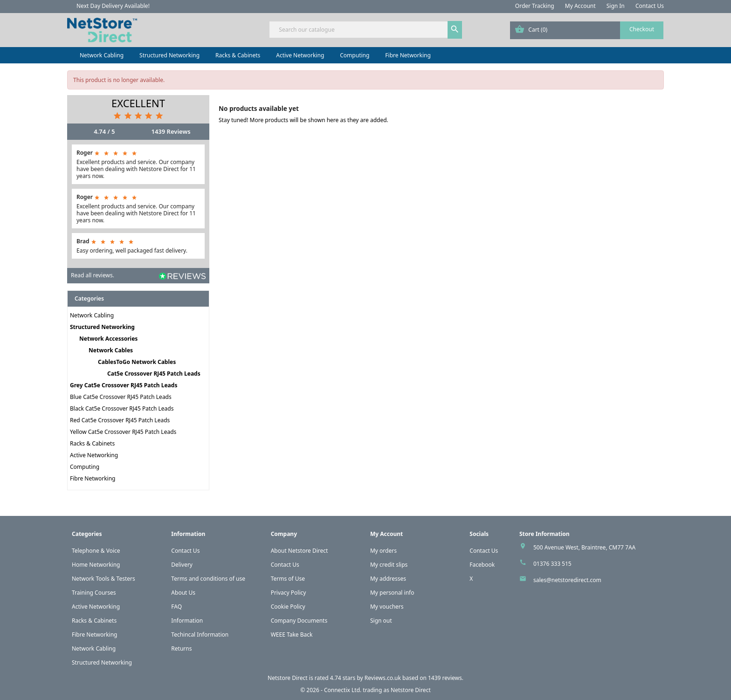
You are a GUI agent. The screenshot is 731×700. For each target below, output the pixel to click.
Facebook (482, 565)
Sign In (616, 6)
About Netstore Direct (300, 551)
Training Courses (94, 593)
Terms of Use (288, 579)
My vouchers (387, 607)
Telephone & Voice (96, 551)
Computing (355, 55)
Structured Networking (169, 55)
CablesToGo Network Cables (137, 362)
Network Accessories (108, 339)
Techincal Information (200, 635)
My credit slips (389, 565)
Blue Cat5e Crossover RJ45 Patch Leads (121, 397)
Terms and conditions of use (208, 579)
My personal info (392, 593)
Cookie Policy (288, 607)
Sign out (381, 621)
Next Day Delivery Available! (113, 6)
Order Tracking (535, 6)
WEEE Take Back (292, 635)
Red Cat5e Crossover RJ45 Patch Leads (120, 420)
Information (187, 621)
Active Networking (300, 55)
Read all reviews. (93, 275)
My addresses (388, 579)
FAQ (176, 607)
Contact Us (650, 6)
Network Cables (111, 350)
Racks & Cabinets (238, 55)
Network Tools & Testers (103, 579)
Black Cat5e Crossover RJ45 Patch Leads (122, 408)
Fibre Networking (408, 55)
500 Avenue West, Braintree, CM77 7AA (584, 547)
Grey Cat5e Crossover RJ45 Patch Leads (124, 385)
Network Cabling (102, 55)
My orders (383, 551)
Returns (181, 649)
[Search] (365, 30)
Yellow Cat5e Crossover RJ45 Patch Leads (123, 432)
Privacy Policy (289, 593)
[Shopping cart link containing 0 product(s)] (587, 30)
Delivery (182, 565)
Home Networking (96, 565)
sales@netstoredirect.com (567, 580)
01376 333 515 (552, 564)
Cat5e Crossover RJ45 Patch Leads (154, 374)
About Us (183, 593)
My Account (580, 6)
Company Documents (299, 621)
